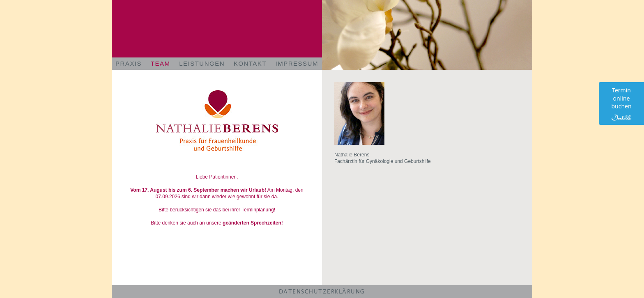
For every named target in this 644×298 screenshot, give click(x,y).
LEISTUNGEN (202, 63)
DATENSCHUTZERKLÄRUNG (322, 291)
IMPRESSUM (297, 63)
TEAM (161, 63)
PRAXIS (129, 63)
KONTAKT (250, 63)
